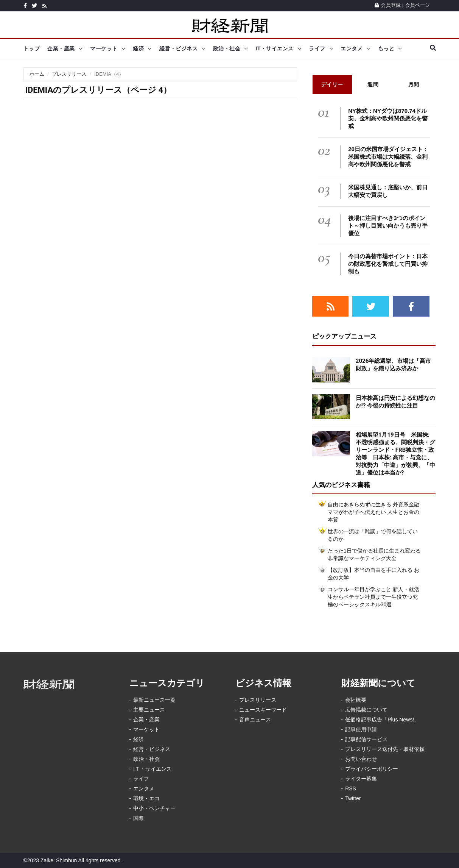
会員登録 (388, 5)
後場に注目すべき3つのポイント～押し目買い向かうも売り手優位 (388, 226)
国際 (138, 818)
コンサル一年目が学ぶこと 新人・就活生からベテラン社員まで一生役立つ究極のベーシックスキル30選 (373, 597)
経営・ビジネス (179, 48)
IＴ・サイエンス (152, 769)
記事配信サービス (366, 739)
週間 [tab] (373, 84)
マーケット (104, 48)
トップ (32, 48)
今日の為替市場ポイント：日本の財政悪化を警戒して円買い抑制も (388, 264)
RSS (351, 788)
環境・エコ (146, 798)
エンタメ (352, 48)
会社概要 (356, 700)
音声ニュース (255, 720)
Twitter (353, 798)
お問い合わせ (361, 759)
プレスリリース (69, 74)
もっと (386, 48)
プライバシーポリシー (372, 769)
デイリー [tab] (332, 84)
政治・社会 (227, 48)
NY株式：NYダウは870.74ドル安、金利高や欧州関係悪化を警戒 (388, 118)
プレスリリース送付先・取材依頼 (385, 749)
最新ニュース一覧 (154, 700)
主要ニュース (149, 710)
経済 (138, 48)
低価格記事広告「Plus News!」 (382, 720)
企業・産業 (61, 48)
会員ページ (418, 5)
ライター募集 (361, 779)
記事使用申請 (361, 729)
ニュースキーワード (263, 710)
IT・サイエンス (275, 48)
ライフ (317, 48)
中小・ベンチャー (154, 808)
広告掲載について (366, 710)
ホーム (37, 74)
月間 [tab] (414, 84)
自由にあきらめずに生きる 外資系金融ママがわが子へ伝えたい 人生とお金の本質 (373, 512)
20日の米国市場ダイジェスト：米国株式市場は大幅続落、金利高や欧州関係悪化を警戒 (388, 157)
